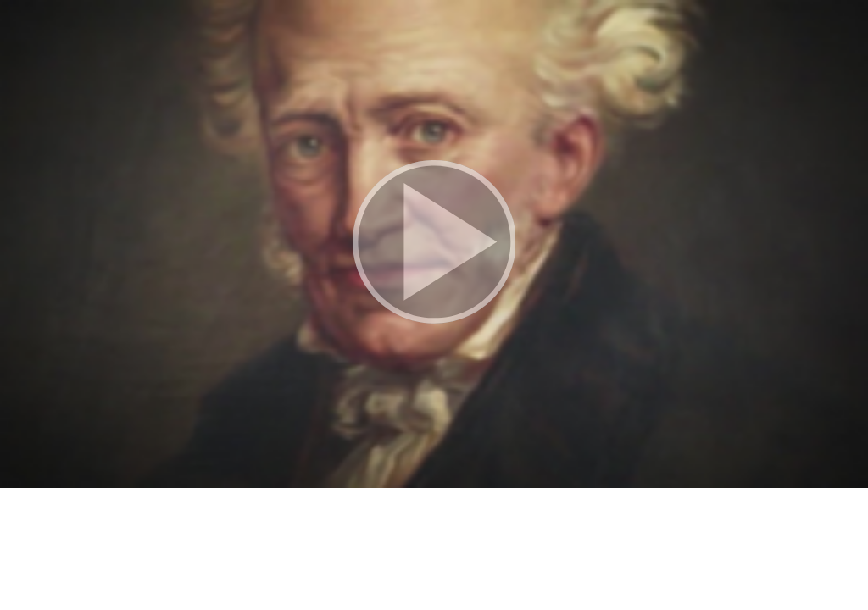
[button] (434, 244)
